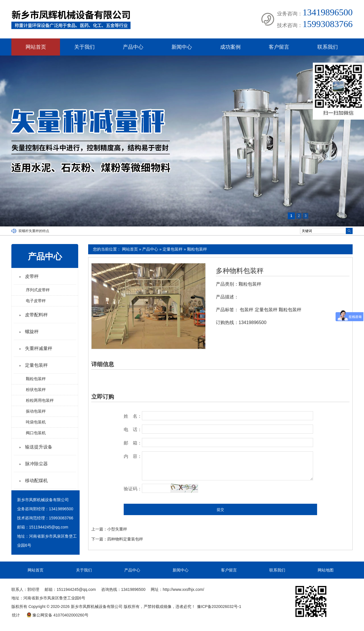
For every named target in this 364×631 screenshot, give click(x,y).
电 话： (133, 430)
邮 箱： (133, 443)
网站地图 (326, 570)
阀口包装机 (36, 433)
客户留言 (279, 47)
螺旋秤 (32, 332)
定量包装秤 (173, 249)
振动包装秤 (36, 411)
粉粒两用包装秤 (40, 400)
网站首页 (36, 47)
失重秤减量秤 (39, 348)
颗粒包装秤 (197, 249)
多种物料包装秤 (240, 271)
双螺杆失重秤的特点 (34, 231)
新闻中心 (182, 47)
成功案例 (230, 47)
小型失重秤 (117, 529)
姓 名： (133, 416)
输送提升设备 (39, 447)
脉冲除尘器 (36, 464)
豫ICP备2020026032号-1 (219, 607)
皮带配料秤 (36, 315)
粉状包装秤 (36, 390)
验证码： (133, 489)
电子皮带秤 (36, 301)
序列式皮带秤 (38, 290)
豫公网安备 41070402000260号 (57, 615)
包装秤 (247, 310)
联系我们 (328, 47)
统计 (16, 615)
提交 (220, 510)
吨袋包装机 (36, 422)
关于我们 (84, 47)
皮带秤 (32, 276)
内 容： (133, 456)
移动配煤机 (36, 481)
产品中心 (133, 47)
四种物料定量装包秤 (125, 539)
